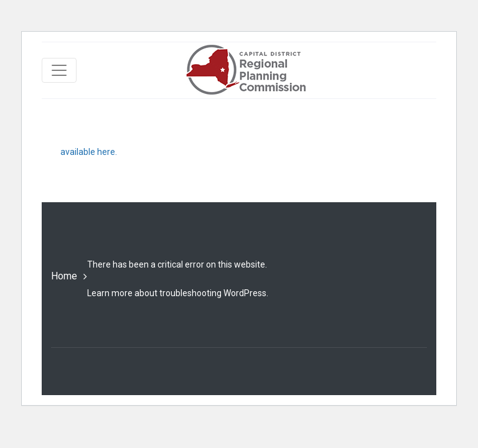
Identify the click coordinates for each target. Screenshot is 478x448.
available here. (89, 152)
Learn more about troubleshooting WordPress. (178, 293)
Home (64, 276)
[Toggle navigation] (59, 70)
